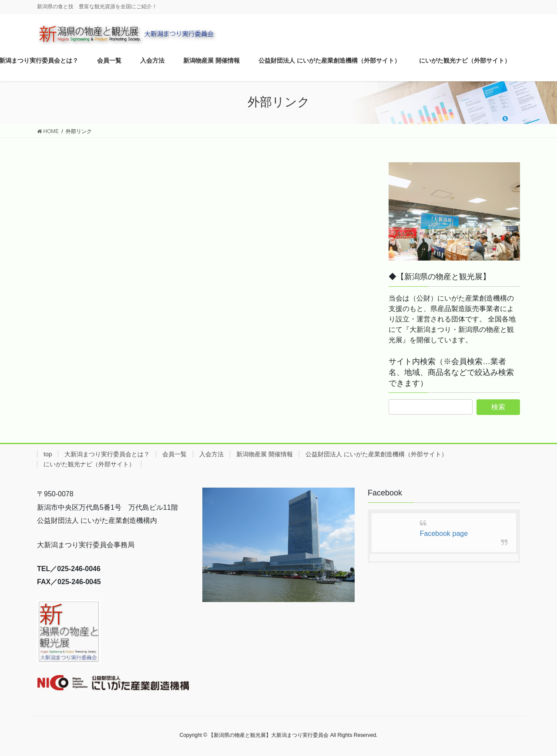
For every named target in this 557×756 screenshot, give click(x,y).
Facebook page (444, 534)
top (48, 454)
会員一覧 (174, 454)
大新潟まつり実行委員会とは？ (107, 454)
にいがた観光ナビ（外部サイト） (89, 464)
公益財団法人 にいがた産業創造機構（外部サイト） (376, 454)
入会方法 (211, 454)
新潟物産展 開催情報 (265, 454)
